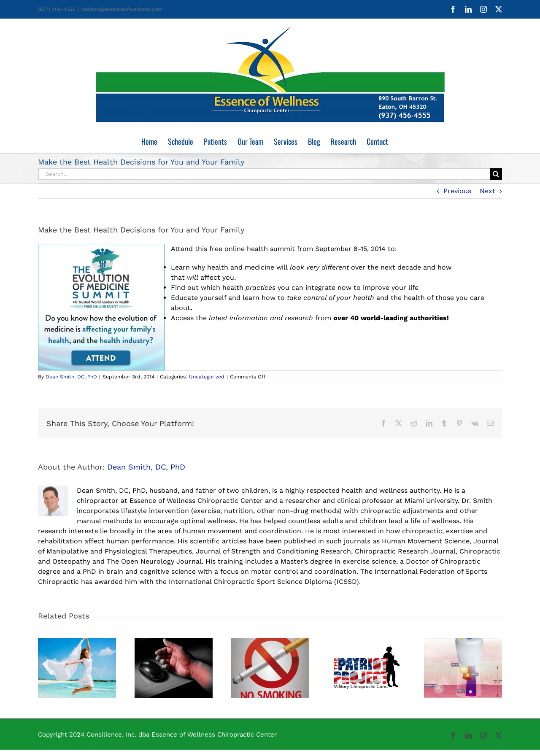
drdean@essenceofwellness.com (122, 9)
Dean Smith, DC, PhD (71, 377)
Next (487, 191)
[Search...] (264, 174)
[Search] (496, 174)
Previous (457, 191)
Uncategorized (207, 377)
